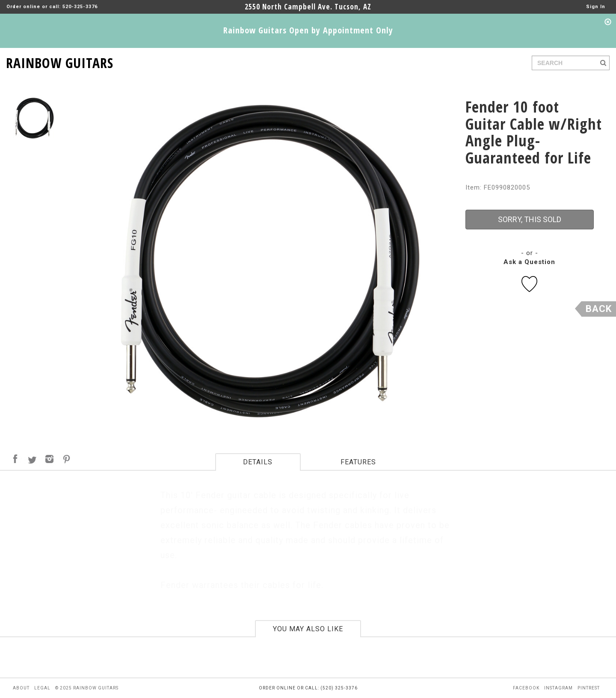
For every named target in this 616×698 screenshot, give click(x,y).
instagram (558, 688)
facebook (526, 688)
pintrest (589, 688)
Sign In (596, 7)
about (21, 688)
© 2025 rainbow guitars (87, 688)
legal (42, 688)
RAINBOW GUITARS (60, 61)
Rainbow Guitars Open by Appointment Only (308, 30)
